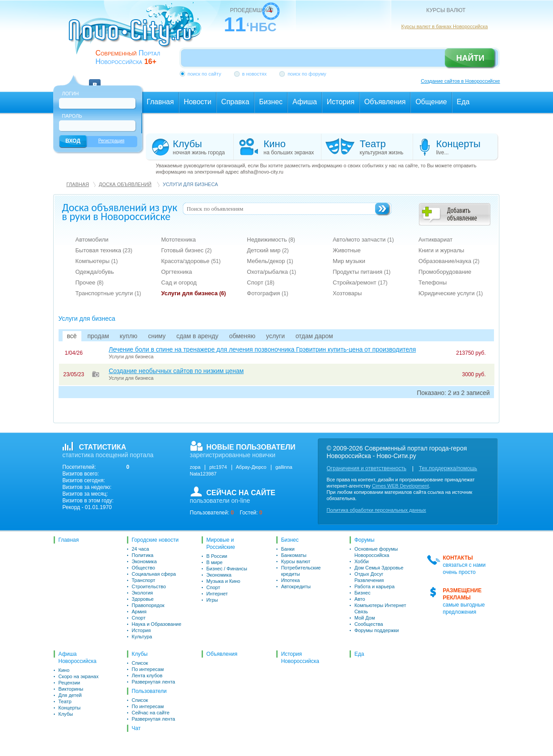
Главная (78, 184)
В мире (215, 562)
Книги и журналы (441, 250)
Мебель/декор (270, 261)
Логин (71, 93)
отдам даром (314, 336)
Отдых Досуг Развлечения (369, 577)
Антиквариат (435, 240)
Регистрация (111, 141)
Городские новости (155, 540)
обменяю (242, 336)
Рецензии (70, 683)
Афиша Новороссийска (78, 658)
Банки (288, 549)
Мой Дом (365, 618)
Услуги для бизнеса (193, 293)
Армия (139, 612)
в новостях (255, 74)
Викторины (71, 689)
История (141, 630)
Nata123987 (203, 474)
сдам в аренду (197, 336)
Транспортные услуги (108, 293)
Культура (142, 637)
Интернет (217, 594)
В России (217, 556)
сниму (157, 336)
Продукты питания (361, 272)
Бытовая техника (104, 250)
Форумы (365, 540)
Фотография (267, 293)
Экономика (144, 561)
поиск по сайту (205, 74)
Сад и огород (179, 282)
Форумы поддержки (377, 630)
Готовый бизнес (186, 250)
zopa (195, 467)
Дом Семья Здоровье (379, 568)
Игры (212, 600)
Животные (347, 250)
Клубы (66, 714)
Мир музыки (349, 261)
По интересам (148, 669)
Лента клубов (147, 675)
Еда (359, 654)
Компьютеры (97, 261)
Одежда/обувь (95, 272)
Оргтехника (176, 272)
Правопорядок (148, 605)
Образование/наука (449, 261)
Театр (65, 701)
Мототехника (178, 240)
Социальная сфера (154, 574)
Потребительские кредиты (301, 571)
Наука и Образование (157, 624)
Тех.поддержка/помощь (448, 468)
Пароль (72, 116)
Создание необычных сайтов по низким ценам (176, 371)
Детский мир (268, 250)
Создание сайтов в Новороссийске (460, 81)
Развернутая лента (154, 682)
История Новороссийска (300, 658)
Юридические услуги (451, 293)
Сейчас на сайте (151, 713)
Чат (136, 728)
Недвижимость (271, 240)
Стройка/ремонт (360, 282)
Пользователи (149, 691)
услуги (275, 336)
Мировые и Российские (221, 544)
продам (98, 336)
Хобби (362, 561)
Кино (64, 670)
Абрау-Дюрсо (251, 467)
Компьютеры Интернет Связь (380, 608)
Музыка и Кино (224, 581)
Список (140, 663)
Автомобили (92, 240)
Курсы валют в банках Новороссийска (445, 26)
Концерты (70, 708)
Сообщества (369, 624)
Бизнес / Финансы (227, 569)
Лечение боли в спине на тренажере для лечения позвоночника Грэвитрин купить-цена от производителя (262, 349)
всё (72, 336)
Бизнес (290, 540)
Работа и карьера (375, 586)
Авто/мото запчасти (363, 240)
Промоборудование (445, 272)
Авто (360, 599)
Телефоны (433, 282)
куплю (129, 336)
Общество (144, 568)
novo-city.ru (138, 35)
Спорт (261, 282)
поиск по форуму (307, 74)
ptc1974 (218, 467)
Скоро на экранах (79, 676)
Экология (143, 593)
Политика (143, 555)
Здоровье (143, 599)
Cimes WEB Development (400, 486)
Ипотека (291, 580)
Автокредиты (296, 586)
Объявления (222, 654)
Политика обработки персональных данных (377, 510)
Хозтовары (347, 293)
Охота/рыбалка (271, 272)
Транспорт (144, 580)
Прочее (90, 282)
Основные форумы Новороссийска (376, 552)
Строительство (149, 586)
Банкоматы (294, 555)
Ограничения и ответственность (367, 468)
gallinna (284, 467)
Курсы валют (296, 561)
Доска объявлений (125, 184)
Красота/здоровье (191, 261)
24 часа (141, 549)
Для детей (70, 695)
